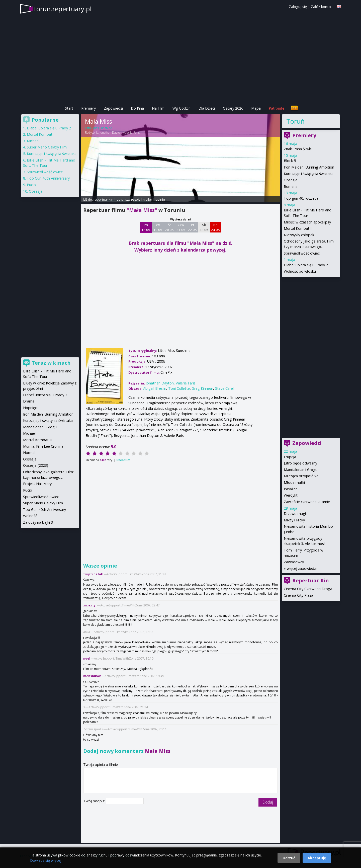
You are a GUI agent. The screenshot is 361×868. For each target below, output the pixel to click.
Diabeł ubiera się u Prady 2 (306, 265)
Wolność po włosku (300, 271)
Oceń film (123, 460)
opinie (160, 199)
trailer (148, 199)
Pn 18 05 (146, 227)
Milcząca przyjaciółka (301, 476)
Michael (33, 141)
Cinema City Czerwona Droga (308, 589)
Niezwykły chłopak (299, 235)
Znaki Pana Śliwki (298, 149)
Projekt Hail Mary (37, 484)
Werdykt (291, 495)
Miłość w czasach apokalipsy (307, 222)
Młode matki (294, 482)
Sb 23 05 (204, 227)
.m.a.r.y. (90, 605)
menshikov (92, 676)
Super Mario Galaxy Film (47, 147)
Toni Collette (179, 388)
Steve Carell (225, 388)
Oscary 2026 (233, 108)
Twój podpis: (95, 801)
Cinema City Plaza (298, 595)
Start (69, 108)
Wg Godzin (182, 108)
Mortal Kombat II (298, 228)
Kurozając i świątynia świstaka (309, 174)
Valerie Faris (131, 133)
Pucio (31, 185)
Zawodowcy (294, 562)
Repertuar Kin (311, 580)
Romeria (291, 186)
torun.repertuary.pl (63, 9)
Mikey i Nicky (294, 520)
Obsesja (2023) (36, 465)
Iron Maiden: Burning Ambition (309, 167)
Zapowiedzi (113, 108)
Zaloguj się (298, 7)
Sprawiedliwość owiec (302, 253)
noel (87, 658)
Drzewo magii (295, 514)
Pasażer (290, 489)
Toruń (295, 121)
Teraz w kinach (51, 363)
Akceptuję (317, 858)
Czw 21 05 (181, 227)
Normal (29, 453)
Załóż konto (321, 7)
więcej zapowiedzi (302, 568)
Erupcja (290, 457)
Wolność (30, 516)
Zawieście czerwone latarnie (307, 502)
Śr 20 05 (169, 227)
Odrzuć (289, 858)
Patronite (277, 108)
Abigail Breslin (155, 388)
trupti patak (93, 574)
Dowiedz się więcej (46, 860)
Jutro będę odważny (300, 463)
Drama (29, 401)
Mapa (256, 108)
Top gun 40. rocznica (301, 198)
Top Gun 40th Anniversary (48, 178)
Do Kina (137, 108)
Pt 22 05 (192, 227)
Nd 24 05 (215, 227)
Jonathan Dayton (111, 133)
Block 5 (290, 161)
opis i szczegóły (128, 199)
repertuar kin (103, 199)
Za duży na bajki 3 (38, 522)
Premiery (88, 108)
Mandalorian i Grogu (301, 470)
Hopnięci (30, 408)
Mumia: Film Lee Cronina (43, 446)
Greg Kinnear (202, 388)
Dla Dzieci (207, 108)
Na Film (158, 108)
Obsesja (291, 180)
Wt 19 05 (158, 227)
